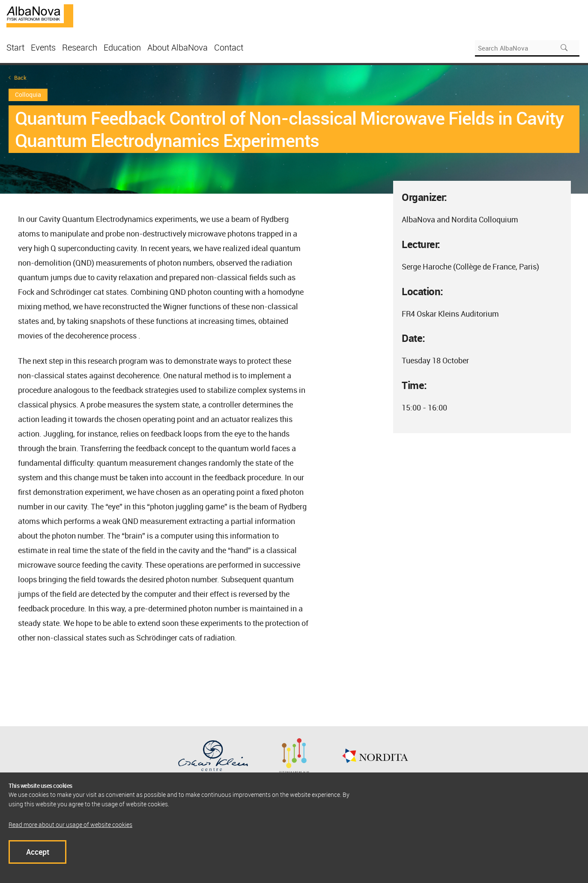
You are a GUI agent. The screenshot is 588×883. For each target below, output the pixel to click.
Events (43, 47)
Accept (38, 852)
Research (80, 47)
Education (122, 47)
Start (15, 47)
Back (20, 78)
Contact (229, 47)
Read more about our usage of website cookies (70, 825)
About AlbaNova (178, 47)
